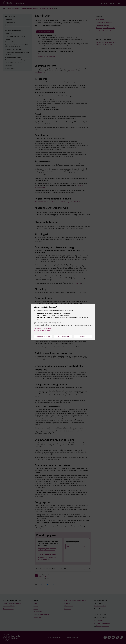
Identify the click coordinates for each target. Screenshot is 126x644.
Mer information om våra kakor (43, 329)
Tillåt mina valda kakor (63, 336)
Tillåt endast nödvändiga (43, 336)
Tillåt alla (83, 336)
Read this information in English (43, 331)
